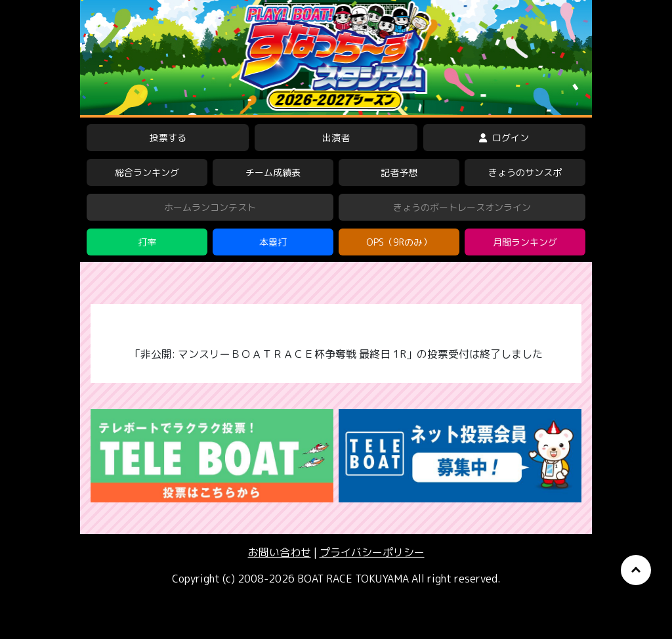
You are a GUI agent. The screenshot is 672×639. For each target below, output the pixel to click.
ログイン (504, 138)
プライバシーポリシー (372, 552)
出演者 (336, 138)
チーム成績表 (273, 172)
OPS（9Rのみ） (399, 242)
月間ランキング (525, 242)
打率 (147, 242)
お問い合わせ (280, 552)
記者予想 (399, 172)
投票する (168, 138)
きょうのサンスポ (525, 172)
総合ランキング (147, 172)
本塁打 (273, 242)
